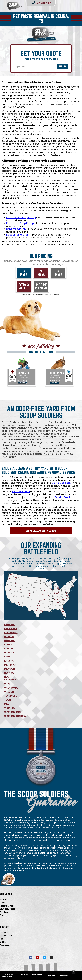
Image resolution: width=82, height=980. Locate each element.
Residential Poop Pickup (20, 223)
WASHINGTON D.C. (15, 716)
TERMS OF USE (63, 975)
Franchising (5, 945)
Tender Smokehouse (67, 497)
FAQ (1, 939)
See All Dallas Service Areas (41, 531)
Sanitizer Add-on (16, 229)
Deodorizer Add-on (17, 235)
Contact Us (4, 933)
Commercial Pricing (8, 909)
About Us (4, 900)
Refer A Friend (6, 936)
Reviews (3, 903)
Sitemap (3, 942)
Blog (2, 915)
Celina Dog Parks (62, 483)
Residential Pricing (8, 906)
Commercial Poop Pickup (21, 217)
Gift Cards (4, 912)
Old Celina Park (21, 491)
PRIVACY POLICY (53, 975)
